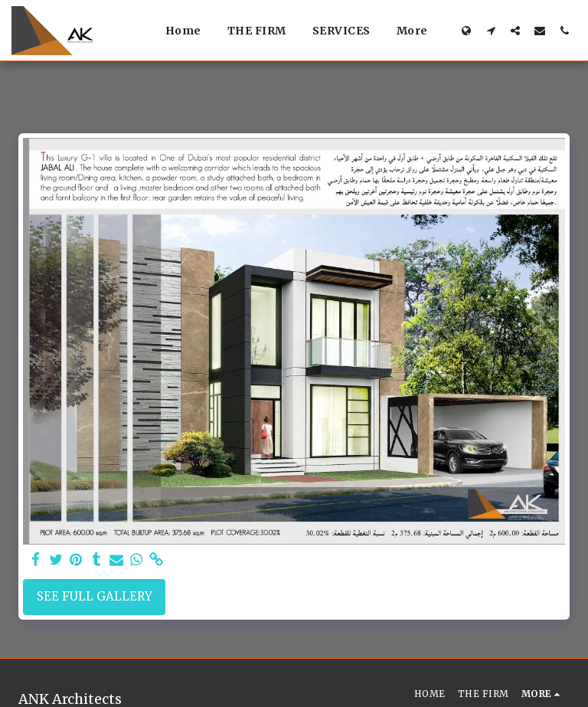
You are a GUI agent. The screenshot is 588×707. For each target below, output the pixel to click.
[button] (491, 30)
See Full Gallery (95, 596)
